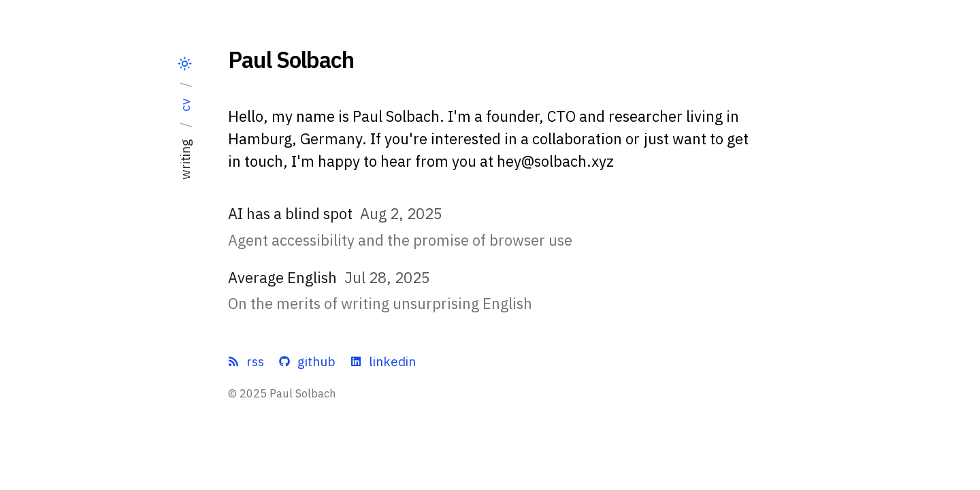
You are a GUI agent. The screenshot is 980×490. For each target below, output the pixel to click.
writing (185, 159)
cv (185, 105)
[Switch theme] (185, 64)
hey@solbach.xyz (555, 161)
